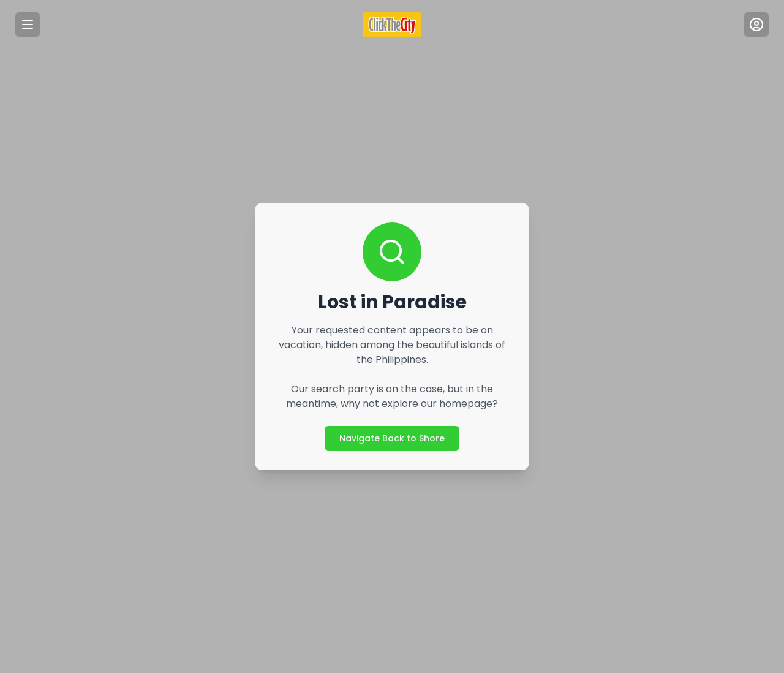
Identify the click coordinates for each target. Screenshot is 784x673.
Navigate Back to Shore (392, 438)
